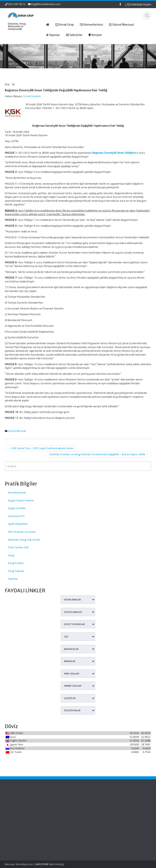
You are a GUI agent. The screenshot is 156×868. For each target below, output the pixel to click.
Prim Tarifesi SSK (18, 547)
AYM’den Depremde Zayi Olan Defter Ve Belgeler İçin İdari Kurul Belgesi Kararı (16, 836)
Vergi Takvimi (16, 571)
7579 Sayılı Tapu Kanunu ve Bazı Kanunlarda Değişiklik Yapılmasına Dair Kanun (14, 813)
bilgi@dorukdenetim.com (46, 4)
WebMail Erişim (139, 4)
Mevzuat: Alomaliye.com (19, 864)
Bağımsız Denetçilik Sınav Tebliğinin (114, 153)
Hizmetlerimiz (93, 809)
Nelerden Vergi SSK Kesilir (24, 540)
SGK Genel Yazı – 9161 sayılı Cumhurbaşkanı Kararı (41, 448)
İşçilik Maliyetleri (18, 524)
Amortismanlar (17, 492)
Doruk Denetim (32, 96)
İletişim (89, 817)
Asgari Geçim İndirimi (21, 500)
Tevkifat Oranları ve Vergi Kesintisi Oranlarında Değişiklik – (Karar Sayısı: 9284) (99, 454)
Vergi (11, 555)
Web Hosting (56, 864)
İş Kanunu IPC (16, 516)
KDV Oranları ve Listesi (22, 532)
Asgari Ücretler (17, 508)
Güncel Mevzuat (17, 431)
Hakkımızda (92, 806)
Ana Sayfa (91, 802)
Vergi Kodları (16, 563)
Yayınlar (13, 579)
